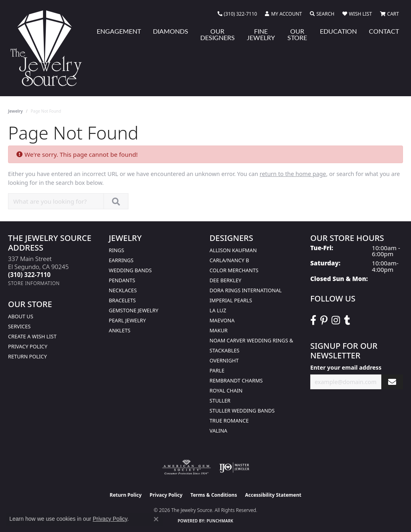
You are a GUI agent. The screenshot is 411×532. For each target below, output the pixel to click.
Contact (384, 31)
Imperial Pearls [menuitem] (231, 300)
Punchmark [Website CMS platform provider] (220, 521)
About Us (21, 316)
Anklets (120, 330)
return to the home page (293, 174)
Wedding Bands (130, 270)
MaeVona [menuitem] (222, 320)
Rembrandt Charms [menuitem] (236, 380)
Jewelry (15, 111)
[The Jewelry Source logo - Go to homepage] (49, 48)
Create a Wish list (32, 336)
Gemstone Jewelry (134, 310)
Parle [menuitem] (217, 370)
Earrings (121, 260)
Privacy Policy (28, 346)
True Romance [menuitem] (229, 421)
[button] (283, 14)
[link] (237, 14)
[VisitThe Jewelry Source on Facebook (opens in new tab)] (313, 320)
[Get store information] (34, 283)
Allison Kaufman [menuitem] (233, 250)
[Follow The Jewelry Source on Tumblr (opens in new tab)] (347, 320)
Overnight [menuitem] (224, 360)
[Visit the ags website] (186, 467)
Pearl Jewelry (127, 320)
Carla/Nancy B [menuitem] (229, 260)
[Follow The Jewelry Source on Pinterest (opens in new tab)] (324, 320)
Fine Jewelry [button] (261, 34)
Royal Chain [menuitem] (226, 390)
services (19, 326)
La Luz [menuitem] (218, 310)
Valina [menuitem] (218, 431)
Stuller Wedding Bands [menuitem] (242, 411)
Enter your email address (346, 367)
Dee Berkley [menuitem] (225, 280)
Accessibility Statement (273, 495)
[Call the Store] (29, 275)
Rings (116, 250)
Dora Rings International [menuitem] (246, 290)
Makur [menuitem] (219, 330)
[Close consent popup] (156, 519)
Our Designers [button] (218, 34)
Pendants (122, 280)
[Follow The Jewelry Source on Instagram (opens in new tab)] (336, 320)
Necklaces (123, 290)
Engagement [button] (119, 31)
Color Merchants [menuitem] (234, 270)
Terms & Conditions (214, 495)
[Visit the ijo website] (234, 467)
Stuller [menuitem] (220, 401)
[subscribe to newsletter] (392, 382)
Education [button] (338, 31)
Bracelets (122, 300)
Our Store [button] (297, 34)
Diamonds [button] (171, 31)
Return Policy (27, 356)
